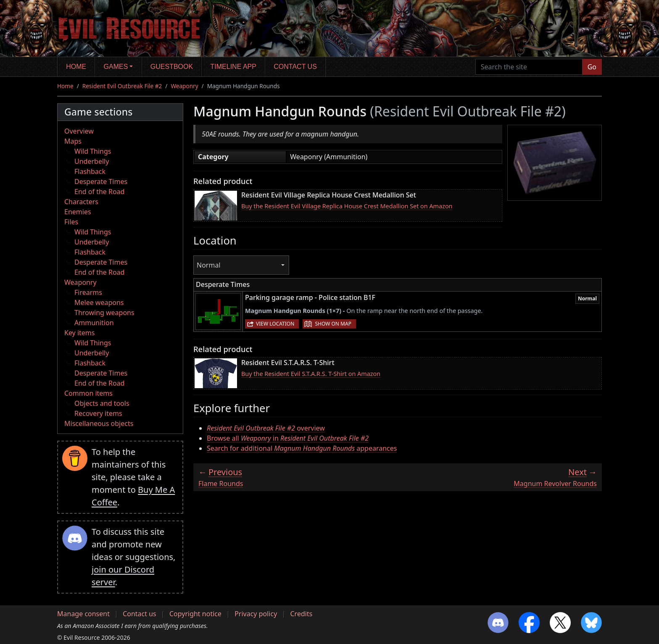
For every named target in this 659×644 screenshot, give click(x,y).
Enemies (78, 212)
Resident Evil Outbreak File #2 (122, 86)
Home (76, 67)
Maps (73, 141)
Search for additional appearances (302, 448)
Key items (79, 333)
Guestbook (172, 67)
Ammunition (94, 323)
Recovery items (98, 413)
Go (592, 67)
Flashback (90, 171)
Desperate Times (101, 181)
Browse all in (288, 438)
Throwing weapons (104, 313)
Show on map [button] (333, 324)
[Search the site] (529, 67)
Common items (88, 393)
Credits (301, 614)
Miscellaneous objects (99, 423)
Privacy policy (256, 614)
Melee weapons (99, 302)
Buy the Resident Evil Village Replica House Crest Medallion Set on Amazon (347, 206)
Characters (81, 202)
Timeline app (233, 67)
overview (266, 428)
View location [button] (275, 324)
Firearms (88, 292)
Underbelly (92, 161)
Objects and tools (102, 403)
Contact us (295, 67)
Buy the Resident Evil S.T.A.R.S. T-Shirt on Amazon (311, 374)
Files (71, 222)
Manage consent (83, 614)
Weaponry (184, 86)
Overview (79, 131)
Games (116, 67)
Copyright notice (195, 614)
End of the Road (99, 192)
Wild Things (93, 151)
